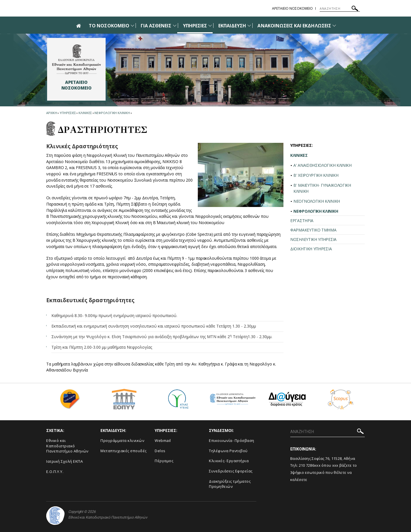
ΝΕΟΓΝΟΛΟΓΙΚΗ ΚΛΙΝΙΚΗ (317, 201)
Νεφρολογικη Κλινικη (112, 113)
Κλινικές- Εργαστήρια (229, 461)
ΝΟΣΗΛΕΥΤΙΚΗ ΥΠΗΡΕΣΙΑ (313, 239)
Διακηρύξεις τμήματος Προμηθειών (230, 484)
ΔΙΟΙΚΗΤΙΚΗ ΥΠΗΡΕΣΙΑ (311, 249)
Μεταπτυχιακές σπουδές (124, 451)
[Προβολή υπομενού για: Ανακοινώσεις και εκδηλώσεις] (334, 26)
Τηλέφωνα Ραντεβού (228, 451)
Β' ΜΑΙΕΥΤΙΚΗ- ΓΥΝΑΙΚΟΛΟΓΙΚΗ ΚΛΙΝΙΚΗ (322, 188)
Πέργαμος (164, 461)
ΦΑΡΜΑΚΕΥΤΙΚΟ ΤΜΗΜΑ (313, 230)
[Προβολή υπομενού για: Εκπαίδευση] (249, 26)
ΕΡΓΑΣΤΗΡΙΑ (302, 221)
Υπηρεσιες (68, 113)
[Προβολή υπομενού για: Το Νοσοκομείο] (132, 26)
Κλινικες (85, 113)
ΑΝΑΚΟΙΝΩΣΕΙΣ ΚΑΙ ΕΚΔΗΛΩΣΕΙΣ (294, 26)
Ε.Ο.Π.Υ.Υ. (55, 472)
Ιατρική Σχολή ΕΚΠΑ (65, 461)
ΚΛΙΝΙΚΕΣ (299, 155)
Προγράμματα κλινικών (122, 440)
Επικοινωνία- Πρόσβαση (232, 440)
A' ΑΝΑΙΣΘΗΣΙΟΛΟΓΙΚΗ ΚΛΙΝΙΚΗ (323, 165)
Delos (160, 451)
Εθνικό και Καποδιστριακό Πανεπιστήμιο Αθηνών (67, 446)
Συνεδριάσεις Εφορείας (231, 471)
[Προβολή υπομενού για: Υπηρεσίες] (210, 26)
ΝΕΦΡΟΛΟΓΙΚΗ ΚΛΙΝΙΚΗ (316, 211)
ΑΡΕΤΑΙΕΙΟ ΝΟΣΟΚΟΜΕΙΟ (292, 8)
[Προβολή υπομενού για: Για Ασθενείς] (175, 26)
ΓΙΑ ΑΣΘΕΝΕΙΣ (156, 26)
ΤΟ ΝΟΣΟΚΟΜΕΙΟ (109, 26)
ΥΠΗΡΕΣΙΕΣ (195, 26)
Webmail (163, 440)
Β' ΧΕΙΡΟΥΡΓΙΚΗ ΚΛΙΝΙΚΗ (316, 175)
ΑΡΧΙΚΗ (52, 113)
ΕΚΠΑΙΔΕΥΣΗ (232, 26)
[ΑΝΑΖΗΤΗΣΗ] (340, 9)
